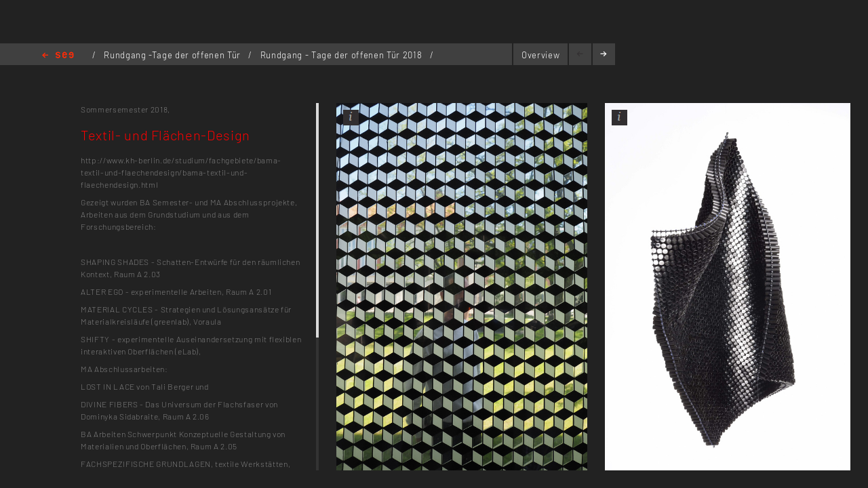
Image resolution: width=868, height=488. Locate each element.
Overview (540, 55)
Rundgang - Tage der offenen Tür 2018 (342, 55)
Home (58, 56)
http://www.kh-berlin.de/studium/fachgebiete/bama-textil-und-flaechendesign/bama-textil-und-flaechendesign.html (181, 172)
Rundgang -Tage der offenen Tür (173, 55)
